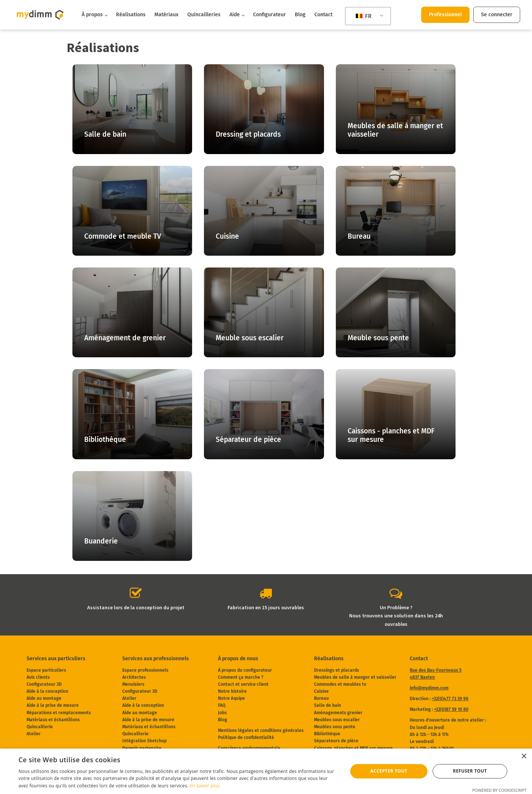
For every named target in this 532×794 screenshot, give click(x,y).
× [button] (524, 756)
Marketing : (439, 709)
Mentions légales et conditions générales (261, 730)
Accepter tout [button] (389, 771)
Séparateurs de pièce (336, 741)
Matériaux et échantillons (53, 720)
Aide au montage (44, 698)
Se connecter (497, 15)
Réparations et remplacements (59, 713)
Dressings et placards (337, 670)
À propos (92, 15)
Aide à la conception (47, 691)
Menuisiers (133, 684)
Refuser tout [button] (470, 771)
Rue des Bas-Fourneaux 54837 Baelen (436, 674)
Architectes (134, 677)
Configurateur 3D (44, 684)
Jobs (222, 713)
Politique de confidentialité (246, 737)
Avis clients (38, 677)
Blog (300, 15)
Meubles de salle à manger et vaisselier (355, 677)
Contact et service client (243, 684)
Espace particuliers (46, 670)
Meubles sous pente (335, 727)
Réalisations (131, 15)
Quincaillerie (40, 727)
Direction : (439, 699)
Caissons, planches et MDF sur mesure (353, 748)
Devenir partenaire (142, 748)
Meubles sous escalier (337, 720)
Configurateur (270, 15)
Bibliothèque (327, 734)
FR (364, 16)
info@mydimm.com (429, 688)
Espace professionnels (145, 670)
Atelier (34, 734)
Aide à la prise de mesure (53, 705)
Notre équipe (231, 698)
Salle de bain (328, 705)
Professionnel (445, 15)
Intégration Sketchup (144, 741)
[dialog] (266, 771)
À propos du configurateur (245, 670)
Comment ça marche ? (241, 677)
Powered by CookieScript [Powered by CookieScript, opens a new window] (499, 790)
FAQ (222, 705)
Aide (235, 15)
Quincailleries (204, 15)
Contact (323, 15)
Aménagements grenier (338, 713)
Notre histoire (232, 691)
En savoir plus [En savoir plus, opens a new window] (204, 786)
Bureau (321, 698)
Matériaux (166, 15)
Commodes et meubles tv (340, 684)
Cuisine (321, 691)
